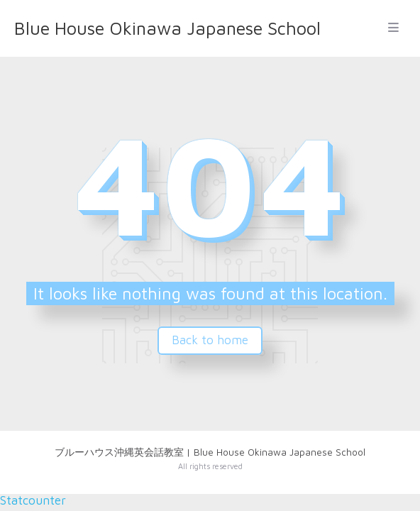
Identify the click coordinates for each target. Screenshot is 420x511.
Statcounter (33, 500)
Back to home (210, 340)
